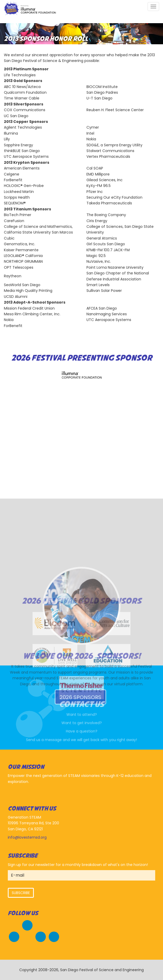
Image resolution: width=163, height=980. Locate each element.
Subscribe (21, 893)
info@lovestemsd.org (27, 837)
